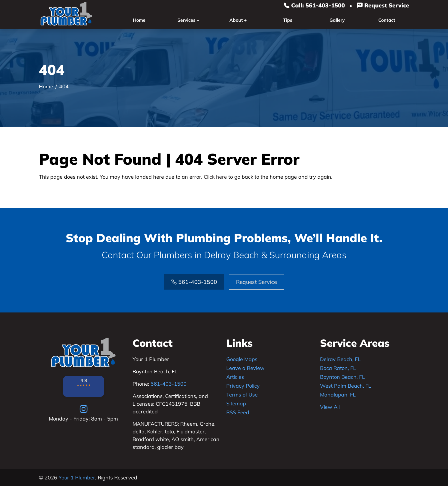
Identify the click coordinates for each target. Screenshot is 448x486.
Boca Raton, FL (338, 368)
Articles (235, 377)
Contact (387, 20)
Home (139, 20)
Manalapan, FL (338, 395)
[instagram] (84, 409)
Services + (188, 20)
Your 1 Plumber (77, 478)
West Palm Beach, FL (346, 386)
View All (330, 407)
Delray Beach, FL (340, 359)
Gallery (337, 20)
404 (64, 86)
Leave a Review (245, 368)
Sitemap (236, 404)
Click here (215, 177)
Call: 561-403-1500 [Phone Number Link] (314, 5)
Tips (288, 20)
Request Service (383, 5)
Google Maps (242, 359)
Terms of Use (242, 395)
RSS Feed (238, 412)
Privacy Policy (243, 386)
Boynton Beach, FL (342, 377)
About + (238, 20)
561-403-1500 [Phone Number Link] (194, 282)
